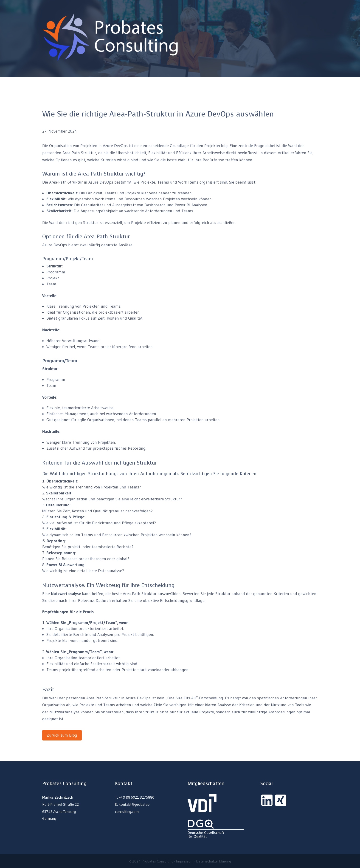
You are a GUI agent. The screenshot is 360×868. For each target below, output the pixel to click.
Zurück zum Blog (62, 735)
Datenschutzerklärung (214, 861)
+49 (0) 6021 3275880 (136, 797)
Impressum (185, 861)
